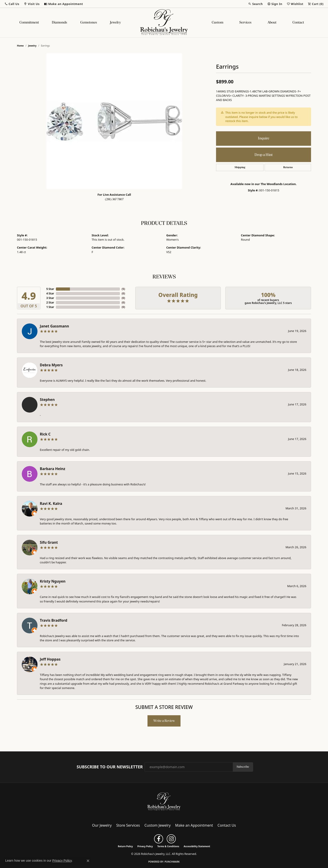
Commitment (29, 23)
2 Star (50, 302)
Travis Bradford (53, 620)
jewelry (32, 46)
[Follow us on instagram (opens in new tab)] (171, 839)
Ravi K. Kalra (51, 503)
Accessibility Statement (197, 846)
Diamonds (59, 23)
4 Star (50, 293)
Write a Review (164, 721)
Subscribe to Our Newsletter (110, 767)
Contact (298, 23)
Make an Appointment (194, 825)
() (123, 289)
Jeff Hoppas (50, 659)
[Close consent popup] (88, 861)
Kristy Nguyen (53, 581)
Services (245, 23)
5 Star (50, 289)
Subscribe (243, 767)
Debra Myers (51, 365)
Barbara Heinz (53, 469)
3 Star (50, 298)
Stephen (47, 400)
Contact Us (227, 825)
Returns (288, 167)
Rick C (45, 434)
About (272, 23)
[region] (114, 121)
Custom (217, 23)
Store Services (128, 825)
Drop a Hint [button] (264, 155)
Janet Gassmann (54, 326)
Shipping (240, 167)
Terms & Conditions (168, 846)
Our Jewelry (102, 825)
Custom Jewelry (158, 825)
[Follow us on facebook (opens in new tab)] (159, 839)
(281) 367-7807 (114, 199)
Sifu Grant (49, 542)
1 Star (50, 307)
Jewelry (115, 23)
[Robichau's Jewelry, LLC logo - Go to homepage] (164, 23)
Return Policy (125, 846)
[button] (12, 4)
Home (20, 46)
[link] (64, 4)
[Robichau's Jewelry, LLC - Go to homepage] (164, 801)
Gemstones (89, 23)
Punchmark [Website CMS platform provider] (172, 862)
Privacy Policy (145, 846)
